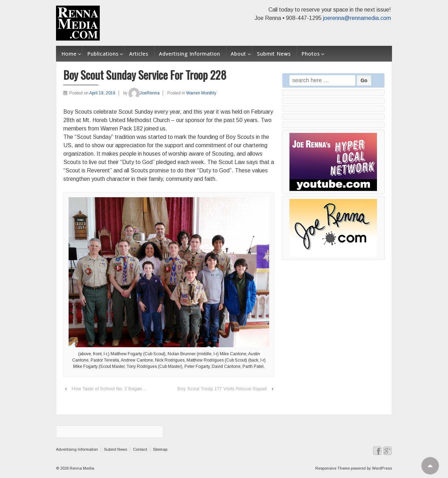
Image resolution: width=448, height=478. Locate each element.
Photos (311, 54)
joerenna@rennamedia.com (357, 18)
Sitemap (160, 449)
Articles (139, 54)
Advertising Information (190, 54)
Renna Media (81, 468)
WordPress (382, 468)
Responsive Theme (332, 468)
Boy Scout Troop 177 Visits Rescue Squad (222, 389)
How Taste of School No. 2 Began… (109, 389)
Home (69, 54)
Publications (103, 54)
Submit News (274, 54)
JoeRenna (144, 93)
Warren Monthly (201, 93)
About (238, 54)
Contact (140, 449)
